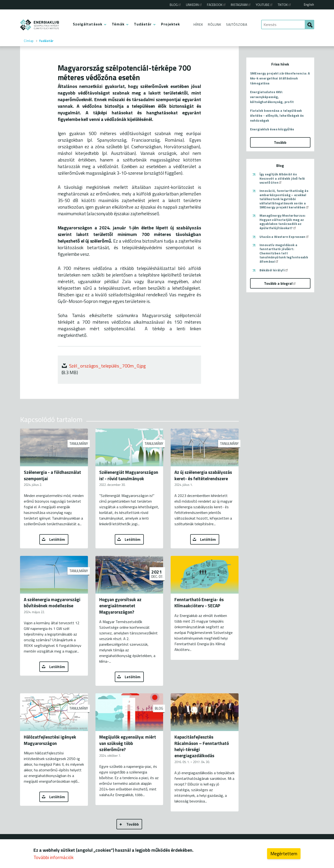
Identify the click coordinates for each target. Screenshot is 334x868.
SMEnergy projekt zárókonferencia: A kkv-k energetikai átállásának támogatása (280, 78)
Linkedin (194, 5)
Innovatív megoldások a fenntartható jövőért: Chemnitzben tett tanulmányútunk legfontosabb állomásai (284, 253)
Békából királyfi (274, 270)
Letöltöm (57, 539)
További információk (54, 857)
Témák (118, 24)
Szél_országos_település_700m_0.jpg (107, 366)
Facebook (217, 5)
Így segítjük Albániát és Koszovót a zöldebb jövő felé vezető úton (282, 178)
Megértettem (284, 854)
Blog (176, 5)
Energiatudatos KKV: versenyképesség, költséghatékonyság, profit (272, 97)
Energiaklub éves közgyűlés (272, 129)
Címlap (29, 41)
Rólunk (215, 24)
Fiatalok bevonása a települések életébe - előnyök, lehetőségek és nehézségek (277, 115)
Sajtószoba (237, 24)
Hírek (198, 24)
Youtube (264, 5)
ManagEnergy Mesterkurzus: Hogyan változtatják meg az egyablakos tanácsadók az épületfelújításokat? (283, 222)
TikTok (285, 5)
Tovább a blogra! (280, 283)
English (309, 4)
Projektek (170, 24)
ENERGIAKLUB (40, 25)
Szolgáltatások (88, 24)
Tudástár (143, 24)
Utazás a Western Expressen (284, 237)
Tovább (133, 824)
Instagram (241, 5)
